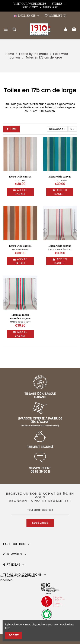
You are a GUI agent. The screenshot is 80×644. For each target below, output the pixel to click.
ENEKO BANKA (60, 180)
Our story (30, 7)
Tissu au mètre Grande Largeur (20, 316)
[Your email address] (40, 510)
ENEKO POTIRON (20, 249)
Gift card (51, 7)
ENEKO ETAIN (20, 180)
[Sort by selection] (57, 129)
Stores (57, 4)
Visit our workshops (30, 4)
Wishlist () (55, 16)
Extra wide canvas (20, 177)
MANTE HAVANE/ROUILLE (60, 249)
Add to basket (20, 192)
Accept (14, 635)
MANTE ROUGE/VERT (20, 322)
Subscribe (40, 523)
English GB (27, 16)
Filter (11, 129)
